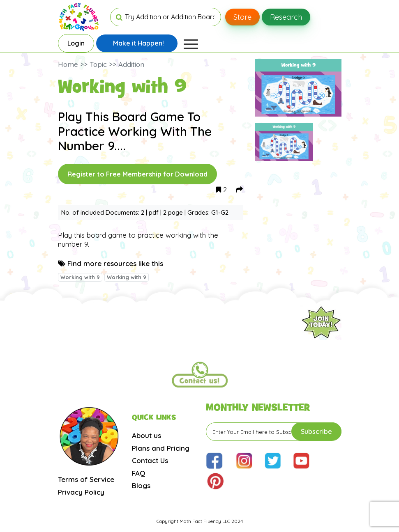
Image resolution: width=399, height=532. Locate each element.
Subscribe (316, 431)
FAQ (138, 473)
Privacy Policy (81, 492)
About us (146, 435)
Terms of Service (86, 479)
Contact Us (150, 460)
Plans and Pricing (161, 448)
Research (286, 17)
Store (242, 17)
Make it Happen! (138, 43)
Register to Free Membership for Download (137, 174)
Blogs (141, 485)
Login (76, 43)
